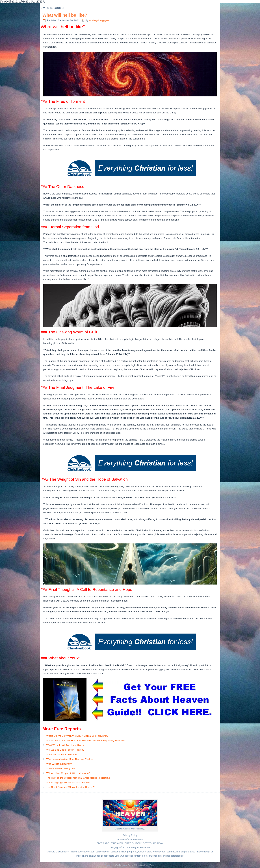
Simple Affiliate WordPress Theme (141, 865)
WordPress (119, 865)
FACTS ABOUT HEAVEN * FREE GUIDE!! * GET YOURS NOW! (130, 843)
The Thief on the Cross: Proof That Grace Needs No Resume (78, 778)
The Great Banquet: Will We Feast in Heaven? (70, 787)
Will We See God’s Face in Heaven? (65, 750)
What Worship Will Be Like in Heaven (66, 745)
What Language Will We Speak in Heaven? (69, 783)
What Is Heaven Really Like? (61, 768)
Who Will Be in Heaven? (59, 764)
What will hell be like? (65, 15)
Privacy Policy (130, 835)
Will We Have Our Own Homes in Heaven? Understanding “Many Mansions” (86, 741)
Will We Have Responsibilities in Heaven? (68, 773)
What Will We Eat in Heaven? (62, 754)
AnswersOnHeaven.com (130, 839)
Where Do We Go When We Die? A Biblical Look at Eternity (77, 736)
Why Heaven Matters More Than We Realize (70, 759)
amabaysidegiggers (99, 20)
